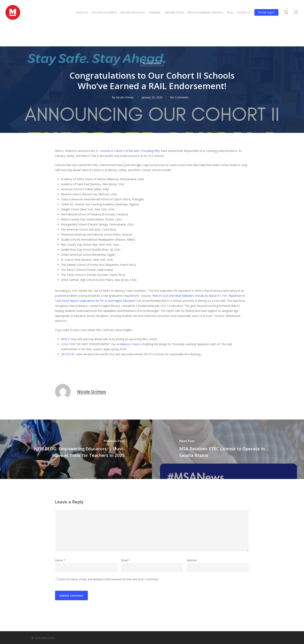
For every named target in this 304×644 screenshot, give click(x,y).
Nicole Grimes (92, 391)
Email (126, 560)
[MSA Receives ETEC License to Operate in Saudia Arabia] (228, 449)
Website (192, 560)
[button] (296, 13)
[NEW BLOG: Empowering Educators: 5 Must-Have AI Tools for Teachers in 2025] (76, 449)
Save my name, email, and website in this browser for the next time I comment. (109, 579)
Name (60, 560)
